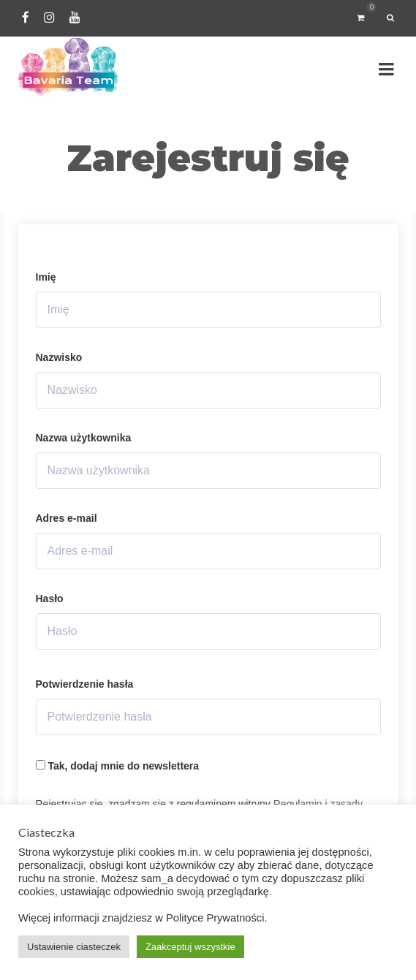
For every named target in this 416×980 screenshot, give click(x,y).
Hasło (50, 599)
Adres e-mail (67, 518)
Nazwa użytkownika (84, 438)
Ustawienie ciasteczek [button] (74, 947)
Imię (46, 277)
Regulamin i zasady (318, 804)
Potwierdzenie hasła (85, 684)
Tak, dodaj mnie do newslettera (118, 766)
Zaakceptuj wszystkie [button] (190, 947)
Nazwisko (59, 357)
